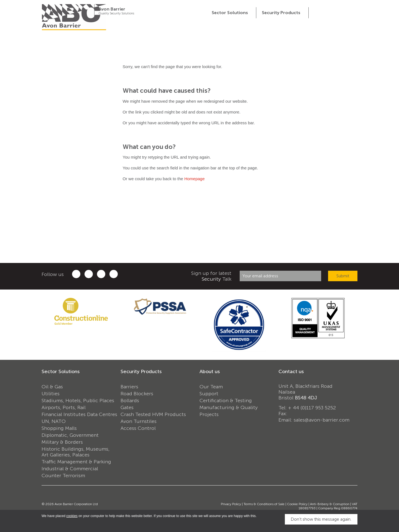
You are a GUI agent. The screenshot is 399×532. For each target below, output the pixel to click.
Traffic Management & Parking (76, 462)
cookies (72, 516)
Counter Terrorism (63, 476)
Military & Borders (62, 442)
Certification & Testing (226, 401)
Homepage (194, 179)
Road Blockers (137, 394)
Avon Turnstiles (139, 421)
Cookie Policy (297, 504)
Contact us (291, 371)
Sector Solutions (61, 371)
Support (209, 394)
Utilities (51, 394)
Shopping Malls (59, 428)
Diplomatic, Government (70, 435)
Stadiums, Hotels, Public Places (78, 401)
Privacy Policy (231, 504)
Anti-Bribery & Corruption (330, 504)
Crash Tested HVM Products (153, 414)
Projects (209, 414)
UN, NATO (54, 421)
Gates (127, 407)
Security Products (141, 371)
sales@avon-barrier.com (322, 420)
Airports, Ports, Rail (64, 407)
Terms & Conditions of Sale (264, 504)
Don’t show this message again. (321, 519)
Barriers (129, 387)
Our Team (211, 387)
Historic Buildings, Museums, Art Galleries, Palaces (76, 452)
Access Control (138, 428)
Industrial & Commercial (70, 469)
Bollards (130, 401)
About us (210, 371)
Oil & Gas (52, 387)
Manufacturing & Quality (229, 407)
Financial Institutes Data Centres (79, 414)
